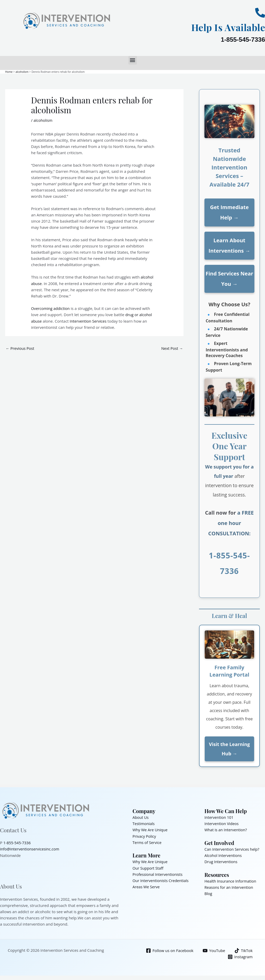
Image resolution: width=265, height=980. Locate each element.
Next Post (172, 348)
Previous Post (20, 348)
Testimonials (144, 823)
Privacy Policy (145, 836)
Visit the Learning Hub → (229, 749)
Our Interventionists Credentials (161, 880)
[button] (133, 60)
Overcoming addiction (51, 308)
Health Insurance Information (231, 880)
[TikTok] (243, 950)
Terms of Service (147, 842)
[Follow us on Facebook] (169, 950)
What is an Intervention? (226, 829)
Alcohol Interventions (224, 855)
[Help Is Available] (260, 13)
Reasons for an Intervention (230, 887)
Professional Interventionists (158, 874)
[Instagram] (240, 957)
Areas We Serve (146, 886)
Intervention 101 (219, 817)
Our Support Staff (148, 867)
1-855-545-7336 (243, 40)
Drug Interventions (221, 861)
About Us (141, 817)
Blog (208, 893)
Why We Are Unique (150, 829)
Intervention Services (89, 321)
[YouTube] (214, 950)
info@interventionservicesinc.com (31, 849)
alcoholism (43, 120)
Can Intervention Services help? (233, 849)
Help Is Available (225, 27)
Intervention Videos (222, 823)
